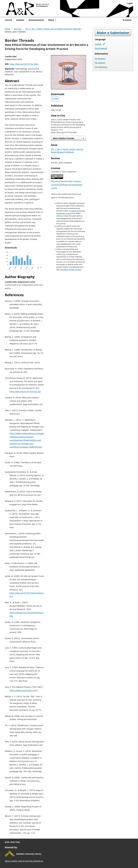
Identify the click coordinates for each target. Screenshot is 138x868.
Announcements (36, 20)
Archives (20, 20)
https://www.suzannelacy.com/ (24, 690)
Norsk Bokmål (101, 48)
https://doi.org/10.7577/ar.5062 (24, 64)
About (51, 20)
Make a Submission (113, 33)
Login (130, 3)
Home (7, 29)
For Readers (100, 58)
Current (8, 20)
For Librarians (101, 67)
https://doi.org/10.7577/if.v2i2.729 (25, 391)
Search (127, 20)
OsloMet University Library (29, 854)
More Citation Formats (64, 138)
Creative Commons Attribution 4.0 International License (67, 185)
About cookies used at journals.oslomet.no (24, 861)
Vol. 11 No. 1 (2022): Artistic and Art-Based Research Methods (53, 29)
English (98, 44)
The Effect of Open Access (70, 270)
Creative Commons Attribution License (71, 212)
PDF (56, 99)
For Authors (100, 63)
